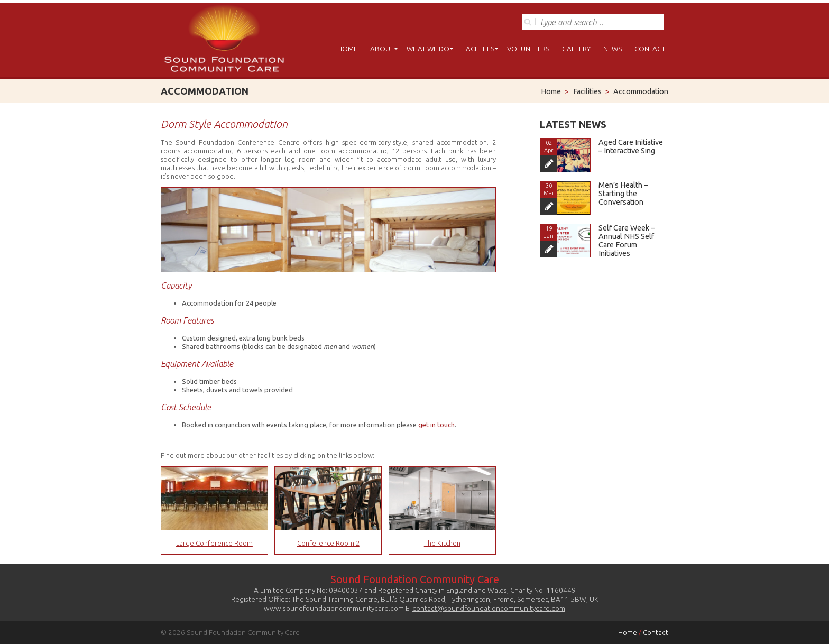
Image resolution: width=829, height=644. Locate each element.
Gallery (576, 49)
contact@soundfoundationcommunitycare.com (489, 608)
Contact (650, 49)
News (612, 49)
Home (347, 49)
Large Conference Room (214, 543)
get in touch (436, 425)
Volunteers (528, 49)
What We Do (428, 49)
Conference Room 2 (328, 543)
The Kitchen (442, 543)
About (382, 49)
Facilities (478, 49)
